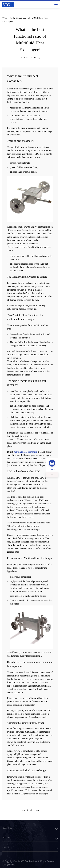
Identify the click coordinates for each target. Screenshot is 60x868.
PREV (23, 810)
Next (38, 810)
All (31, 810)
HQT (14, 865)
